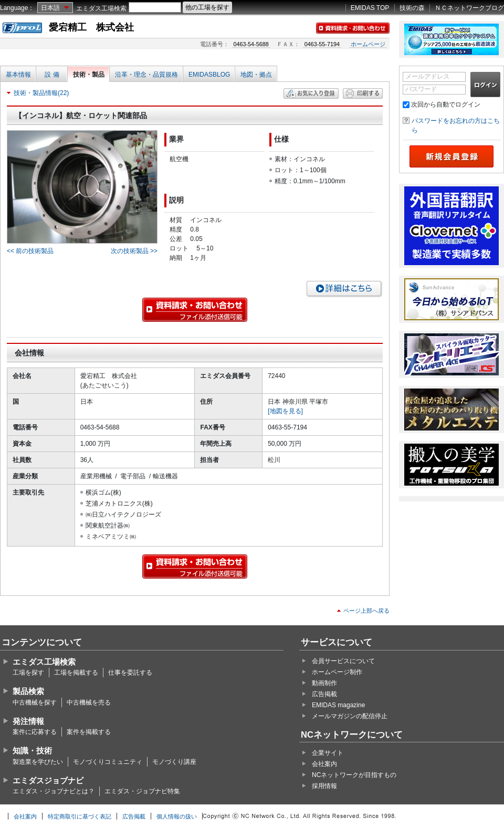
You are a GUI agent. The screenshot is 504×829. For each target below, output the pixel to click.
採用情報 (324, 786)
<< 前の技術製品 (30, 251)
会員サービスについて (343, 661)
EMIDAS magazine (338, 705)
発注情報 (28, 721)
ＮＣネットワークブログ (469, 8)
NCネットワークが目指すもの (354, 775)
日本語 (50, 8)
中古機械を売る (89, 702)
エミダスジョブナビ (48, 780)
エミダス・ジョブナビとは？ (54, 791)
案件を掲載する (89, 732)
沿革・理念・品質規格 (146, 75)
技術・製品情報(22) (41, 93)
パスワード (421, 89)
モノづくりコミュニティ (108, 762)
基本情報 (18, 75)
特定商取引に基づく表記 (80, 816)
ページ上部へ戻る (366, 611)
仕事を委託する (130, 673)
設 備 (52, 75)
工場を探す (28, 673)
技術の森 (412, 8)
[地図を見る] (285, 411)
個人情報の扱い (177, 816)
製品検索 (28, 691)
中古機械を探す (35, 702)
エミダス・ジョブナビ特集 (142, 791)
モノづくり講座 (174, 762)
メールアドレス (427, 77)
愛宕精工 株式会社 (91, 27)
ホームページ (368, 44)
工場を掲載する (76, 673)
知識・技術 (32, 751)
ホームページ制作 (337, 672)
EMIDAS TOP (370, 8)
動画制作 (324, 683)
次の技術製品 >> (134, 251)
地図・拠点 (256, 75)
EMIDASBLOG (209, 75)
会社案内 (324, 764)
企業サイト (328, 753)
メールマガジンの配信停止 (350, 716)
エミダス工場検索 (101, 8)
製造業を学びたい (38, 762)
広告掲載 (324, 694)
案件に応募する (35, 732)
